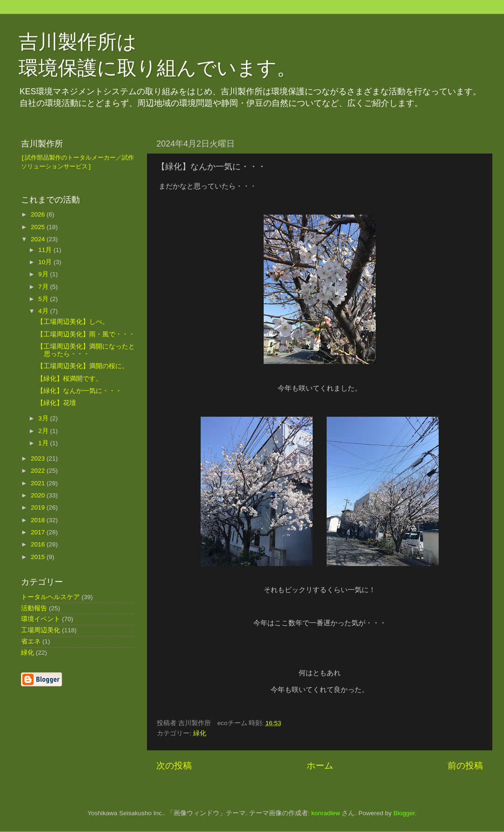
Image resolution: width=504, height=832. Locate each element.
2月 (44, 431)
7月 (44, 287)
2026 (39, 215)
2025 (39, 227)
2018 (39, 521)
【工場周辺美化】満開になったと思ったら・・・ (86, 351)
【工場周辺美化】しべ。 (73, 323)
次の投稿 (174, 766)
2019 (39, 508)
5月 (44, 299)
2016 (39, 545)
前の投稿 (465, 766)
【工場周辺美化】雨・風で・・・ (86, 335)
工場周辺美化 (41, 631)
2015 (39, 557)
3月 (44, 419)
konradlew (326, 813)
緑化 (200, 733)
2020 (39, 496)
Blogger (404, 813)
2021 (39, 484)
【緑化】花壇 (56, 404)
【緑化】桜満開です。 (70, 379)
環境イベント (41, 620)
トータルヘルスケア (50, 598)
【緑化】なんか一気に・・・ (79, 391)
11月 (46, 250)
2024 (39, 240)
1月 (44, 444)
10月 (46, 263)
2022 (39, 472)
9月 (44, 275)
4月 (44, 312)
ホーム (320, 766)
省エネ (31, 642)
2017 (39, 533)
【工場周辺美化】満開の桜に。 (83, 367)
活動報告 (34, 609)
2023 (39, 459)
